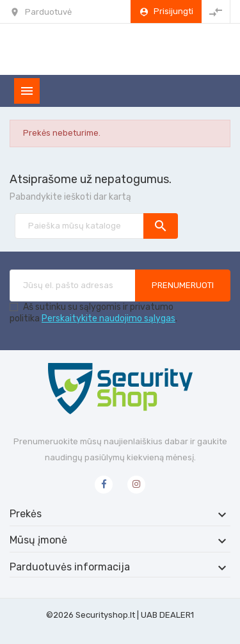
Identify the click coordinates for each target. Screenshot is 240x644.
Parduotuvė (48, 12)
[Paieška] (96, 226)
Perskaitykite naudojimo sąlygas (108, 318)
